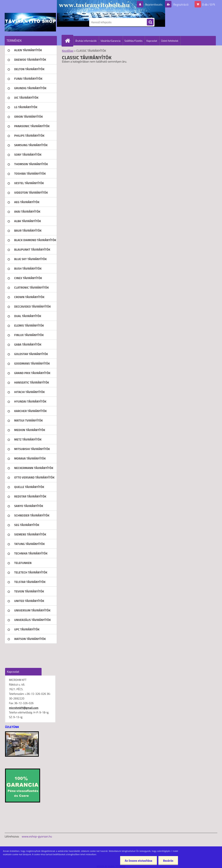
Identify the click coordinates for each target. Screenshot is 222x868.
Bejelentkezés (154, 4)
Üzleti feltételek (170, 41)
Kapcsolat (152, 41)
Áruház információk (86, 41)
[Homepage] (69, 41)
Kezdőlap (68, 51)
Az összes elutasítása (139, 861)
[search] (150, 22)
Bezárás (168, 861)
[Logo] (30, 22)
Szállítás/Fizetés (133, 41)
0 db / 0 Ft (209, 4)
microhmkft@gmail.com (24, 708)
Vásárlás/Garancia (111, 41)
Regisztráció (180, 4)
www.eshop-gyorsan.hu (37, 836)
